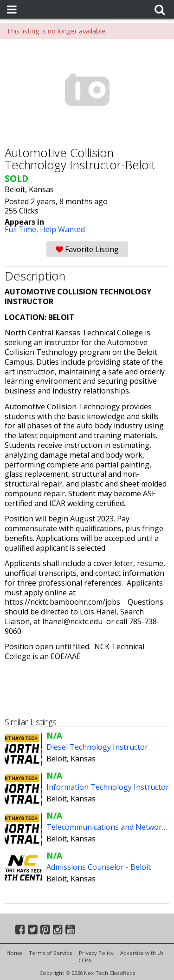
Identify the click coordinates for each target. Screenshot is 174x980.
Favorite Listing (87, 249)
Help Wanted (62, 229)
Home (14, 953)
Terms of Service (51, 953)
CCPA (85, 960)
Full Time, (22, 229)
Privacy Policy (96, 953)
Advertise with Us (142, 953)
